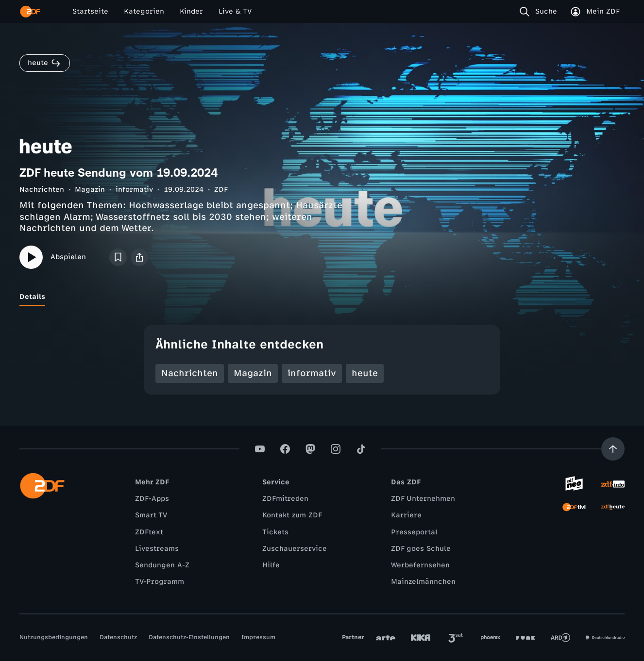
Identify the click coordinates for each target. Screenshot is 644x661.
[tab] (32, 297)
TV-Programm (160, 582)
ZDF (221, 190)
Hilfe (271, 565)
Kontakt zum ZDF (292, 515)
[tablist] (322, 297)
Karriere (406, 515)
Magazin (90, 190)
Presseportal (414, 532)
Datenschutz (118, 637)
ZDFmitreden (285, 499)
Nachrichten (42, 190)
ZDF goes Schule (421, 549)
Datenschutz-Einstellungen (189, 637)
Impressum (258, 637)
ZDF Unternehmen (423, 499)
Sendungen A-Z (162, 565)
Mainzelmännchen (423, 582)
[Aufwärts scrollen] (613, 449)
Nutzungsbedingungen (54, 637)
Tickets (275, 532)
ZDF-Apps (152, 499)
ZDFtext (149, 532)
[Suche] (540, 12)
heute (365, 373)
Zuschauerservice (295, 549)
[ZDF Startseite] (30, 12)
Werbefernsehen (420, 565)
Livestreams (157, 549)
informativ (134, 190)
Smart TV (151, 515)
